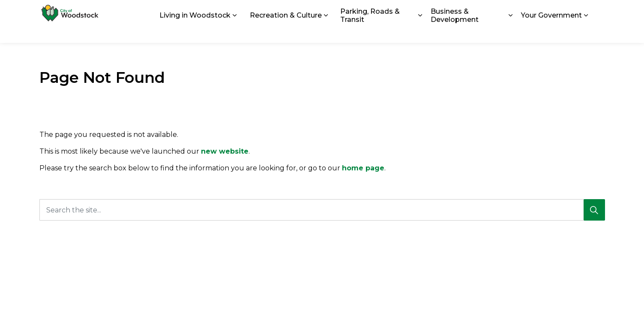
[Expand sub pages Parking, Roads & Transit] (420, 32)
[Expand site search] (596, 11)
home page (363, 168)
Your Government (551, 32)
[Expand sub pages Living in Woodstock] (235, 32)
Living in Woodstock (195, 32)
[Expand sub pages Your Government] (586, 32)
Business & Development (455, 32)
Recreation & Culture (286, 32)
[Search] (594, 210)
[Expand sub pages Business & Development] (511, 32)
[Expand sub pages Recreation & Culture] (326, 32)
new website (225, 151)
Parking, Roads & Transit (370, 32)
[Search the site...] (322, 210)
